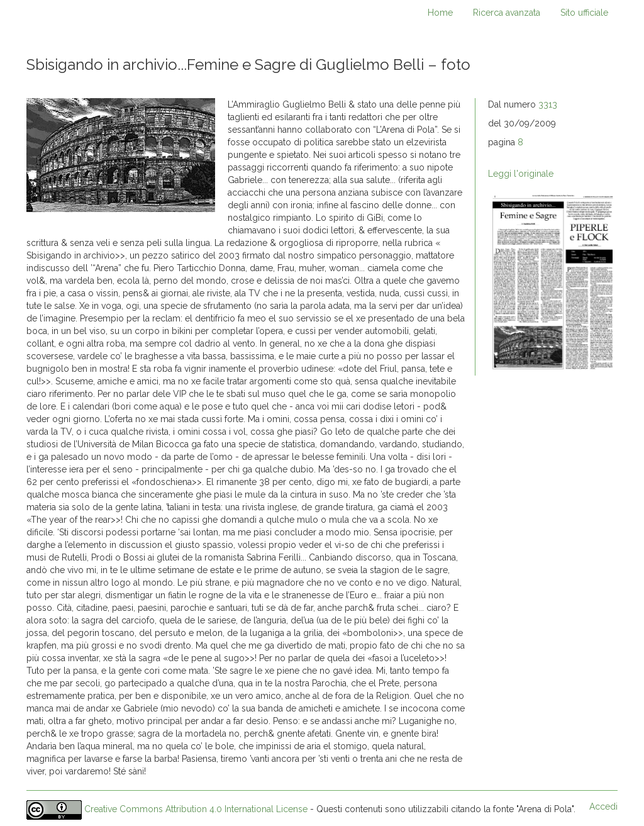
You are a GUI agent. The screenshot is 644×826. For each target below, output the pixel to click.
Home (440, 13)
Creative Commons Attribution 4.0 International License (196, 810)
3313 (548, 104)
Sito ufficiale (584, 13)
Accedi (603, 806)
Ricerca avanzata (507, 13)
